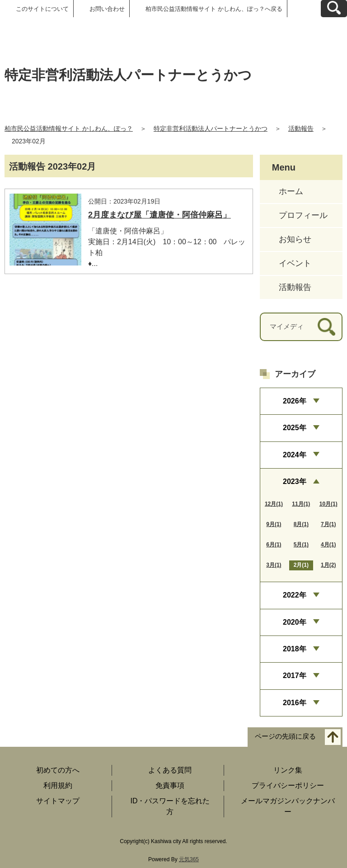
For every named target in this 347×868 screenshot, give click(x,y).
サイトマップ (58, 801)
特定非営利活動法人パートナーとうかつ (211, 128)
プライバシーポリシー (288, 785)
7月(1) (328, 524)
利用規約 (58, 785)
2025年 (295, 428)
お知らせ (295, 239)
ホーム (291, 191)
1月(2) (328, 565)
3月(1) (274, 565)
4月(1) (328, 545)
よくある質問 (170, 770)
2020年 (295, 622)
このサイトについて (42, 9)
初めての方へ (58, 770)
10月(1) (328, 504)
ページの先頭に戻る (285, 737)
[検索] (326, 327)
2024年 (295, 455)
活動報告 (301, 128)
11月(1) (301, 504)
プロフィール (303, 215)
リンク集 (288, 770)
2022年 (295, 595)
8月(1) (301, 524)
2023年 (295, 481)
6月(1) (274, 545)
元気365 (189, 859)
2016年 (295, 703)
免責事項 (170, 785)
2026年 (295, 401)
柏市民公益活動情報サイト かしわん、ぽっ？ (69, 128)
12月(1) (274, 504)
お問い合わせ (107, 9)
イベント (295, 263)
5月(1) (301, 545)
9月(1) (274, 524)
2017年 (295, 676)
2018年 (295, 649)
